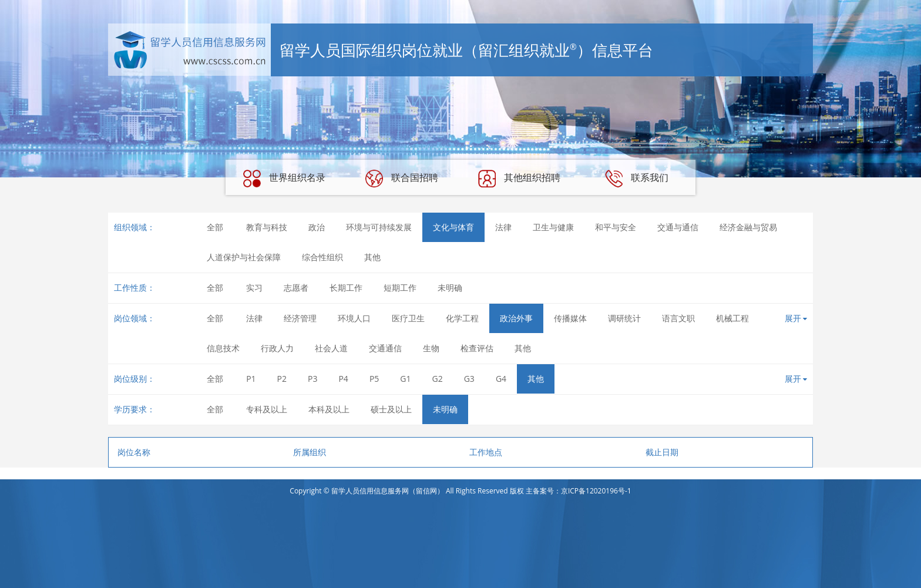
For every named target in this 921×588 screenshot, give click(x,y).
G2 (438, 379)
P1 (251, 379)
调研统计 (624, 318)
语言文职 (678, 318)
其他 (372, 257)
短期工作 (400, 288)
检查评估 (477, 348)
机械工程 (732, 318)
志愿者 (296, 288)
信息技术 (223, 348)
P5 (374, 379)
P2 (282, 379)
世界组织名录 (284, 179)
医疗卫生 (408, 318)
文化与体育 (453, 227)
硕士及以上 (391, 409)
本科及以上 (329, 409)
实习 (254, 288)
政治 (317, 227)
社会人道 (331, 348)
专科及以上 (267, 409)
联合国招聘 (402, 179)
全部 (215, 227)
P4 (343, 379)
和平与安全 (616, 227)
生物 (431, 348)
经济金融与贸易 (748, 227)
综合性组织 (322, 257)
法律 (503, 227)
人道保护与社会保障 (244, 257)
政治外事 (516, 318)
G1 (405, 379)
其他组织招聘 (519, 179)
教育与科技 (267, 227)
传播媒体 (570, 318)
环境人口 (354, 318)
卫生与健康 (553, 227)
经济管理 (300, 318)
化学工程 (462, 318)
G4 (501, 379)
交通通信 (385, 348)
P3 (312, 379)
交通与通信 (678, 227)
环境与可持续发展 (379, 227)
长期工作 (346, 288)
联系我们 (637, 179)
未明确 (450, 288)
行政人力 (277, 348)
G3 (469, 379)
